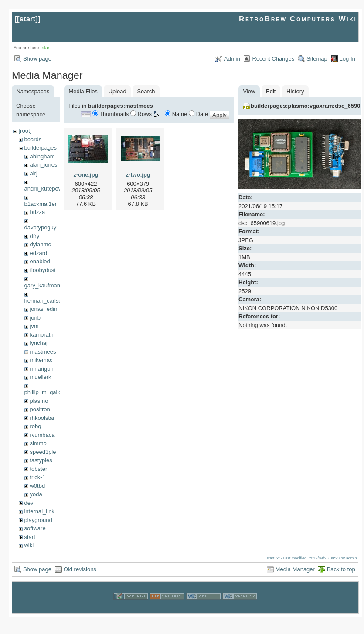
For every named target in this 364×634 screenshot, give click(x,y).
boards (33, 139)
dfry (34, 236)
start (28, 19)
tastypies (41, 460)
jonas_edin (43, 309)
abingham (42, 156)
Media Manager (295, 569)
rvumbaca (42, 435)
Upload (117, 91)
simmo (38, 443)
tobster (38, 469)
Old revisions (80, 569)
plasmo (39, 401)
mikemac (41, 360)
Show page (37, 59)
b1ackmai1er (41, 204)
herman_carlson (45, 301)
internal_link (39, 511)
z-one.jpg (86, 175)
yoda (36, 494)
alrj (33, 173)
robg (35, 426)
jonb (35, 318)
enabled (40, 261)
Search (146, 91)
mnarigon (41, 369)
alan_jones (43, 165)
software (35, 528)
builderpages (40, 148)
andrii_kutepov (43, 189)
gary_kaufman (42, 285)
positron (40, 409)
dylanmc (40, 244)
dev (29, 503)
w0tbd (37, 486)
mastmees (43, 352)
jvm (34, 326)
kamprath (41, 335)
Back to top (341, 569)
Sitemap (317, 59)
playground (38, 520)
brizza (37, 212)
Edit (271, 91)
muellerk (40, 377)
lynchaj (38, 343)
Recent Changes (273, 59)
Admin (232, 59)
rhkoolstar (42, 418)
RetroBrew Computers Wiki (298, 19)
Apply (219, 115)
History (295, 91)
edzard (38, 253)
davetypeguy (41, 227)
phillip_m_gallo (43, 392)
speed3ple (43, 452)
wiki (29, 545)
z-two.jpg (138, 175)
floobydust (43, 270)
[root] (25, 131)
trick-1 (37, 477)
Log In (347, 59)
